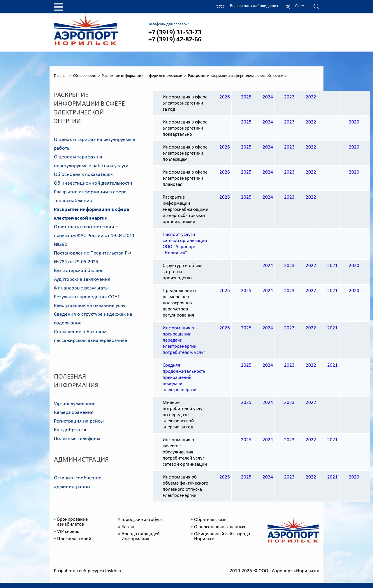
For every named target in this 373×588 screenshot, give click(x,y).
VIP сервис (68, 532)
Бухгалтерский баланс (79, 271)
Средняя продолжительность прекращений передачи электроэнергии (184, 378)
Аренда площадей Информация (141, 536)
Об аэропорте (85, 76)
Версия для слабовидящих (254, 6)
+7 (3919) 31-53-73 (175, 33)
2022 (311, 97)
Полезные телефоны (77, 439)
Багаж (128, 527)
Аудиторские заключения (82, 279)
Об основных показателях (83, 175)
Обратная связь (210, 520)
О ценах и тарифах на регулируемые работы (95, 144)
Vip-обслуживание (75, 404)
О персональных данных (220, 527)
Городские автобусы (142, 520)
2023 (289, 97)
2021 (332, 266)
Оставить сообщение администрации (78, 482)
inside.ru (114, 571)
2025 (246, 97)
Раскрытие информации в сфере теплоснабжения (90, 196)
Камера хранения (74, 413)
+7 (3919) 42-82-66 (175, 40)
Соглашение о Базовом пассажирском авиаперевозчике (90, 336)
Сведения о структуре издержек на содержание (93, 319)
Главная (61, 76)
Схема (301, 6)
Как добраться (70, 430)
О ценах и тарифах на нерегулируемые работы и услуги (91, 161)
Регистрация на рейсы (79, 421)
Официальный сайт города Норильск (222, 536)
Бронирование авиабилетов (72, 522)
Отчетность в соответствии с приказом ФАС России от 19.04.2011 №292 (94, 236)
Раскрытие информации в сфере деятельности (142, 76)
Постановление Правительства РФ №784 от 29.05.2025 (93, 258)
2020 (354, 122)
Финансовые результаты (81, 288)
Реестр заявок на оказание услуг (90, 306)
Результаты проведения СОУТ (87, 297)
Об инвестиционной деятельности (93, 183)
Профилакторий (74, 539)
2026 (225, 97)
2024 (268, 97)
